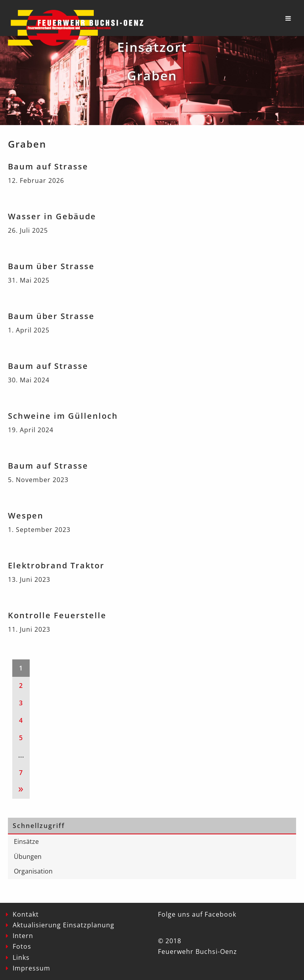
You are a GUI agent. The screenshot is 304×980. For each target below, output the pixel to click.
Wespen (26, 516)
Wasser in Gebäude (52, 216)
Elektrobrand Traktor (56, 565)
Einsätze (26, 841)
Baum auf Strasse (48, 166)
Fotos (22, 946)
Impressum (31, 968)
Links (21, 957)
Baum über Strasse (51, 266)
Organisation (33, 871)
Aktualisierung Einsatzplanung (64, 925)
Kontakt (26, 914)
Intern (23, 936)
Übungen (28, 857)
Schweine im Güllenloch (63, 416)
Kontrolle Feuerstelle (57, 615)
